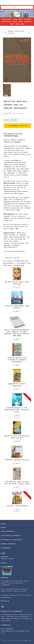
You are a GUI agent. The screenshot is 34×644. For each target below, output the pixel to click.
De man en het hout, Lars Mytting (17, 283)
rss (30, 641)
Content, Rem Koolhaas (17, 506)
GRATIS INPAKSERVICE (8, 531)
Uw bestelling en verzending (11, 535)
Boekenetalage (6, 19)
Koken (12, 24)
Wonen (21, 22)
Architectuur (6, 22)
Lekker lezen (20, 24)
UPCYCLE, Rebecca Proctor (17, 460)
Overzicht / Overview (12, 258)
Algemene (4, 544)
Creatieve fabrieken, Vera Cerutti (17, 307)
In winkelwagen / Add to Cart (17, 126)
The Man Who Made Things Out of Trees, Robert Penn (17, 483)
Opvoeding (27, 22)
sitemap (25, 641)
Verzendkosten (6, 625)
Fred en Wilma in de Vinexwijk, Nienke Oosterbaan (17, 360)
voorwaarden (11, 544)
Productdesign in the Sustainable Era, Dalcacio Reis (17, 410)
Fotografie (28, 19)
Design (15, 22)
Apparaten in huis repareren (17, 385)
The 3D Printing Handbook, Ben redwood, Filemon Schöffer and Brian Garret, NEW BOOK (17, 333)
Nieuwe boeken (17, 19)
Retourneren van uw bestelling (11, 540)
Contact (3, 527)
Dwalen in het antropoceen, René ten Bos (17, 437)
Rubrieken (4, 557)
